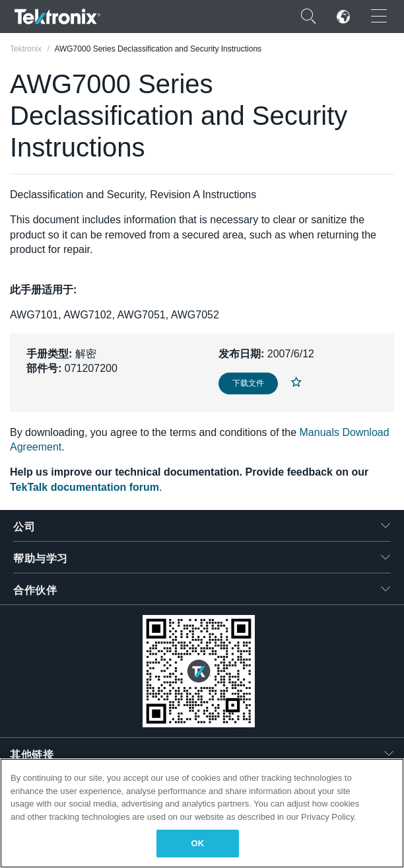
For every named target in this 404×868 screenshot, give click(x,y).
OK (198, 843)
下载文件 (248, 383)
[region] (202, 813)
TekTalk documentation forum (84, 487)
